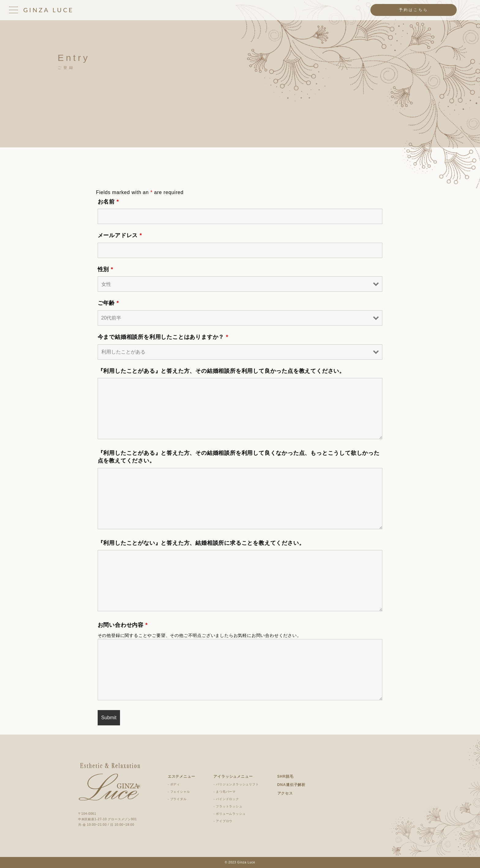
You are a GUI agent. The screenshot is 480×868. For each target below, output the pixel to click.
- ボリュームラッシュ (229, 814)
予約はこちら (414, 10)
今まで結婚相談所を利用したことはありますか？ (163, 337)
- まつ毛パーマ (225, 792)
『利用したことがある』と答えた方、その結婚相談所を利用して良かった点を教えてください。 (221, 371)
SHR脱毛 (285, 776)
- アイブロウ (223, 821)
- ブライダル (177, 799)
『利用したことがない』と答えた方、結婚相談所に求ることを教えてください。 (201, 543)
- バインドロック (226, 799)
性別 (105, 269)
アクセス (285, 793)
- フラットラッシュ (228, 806)
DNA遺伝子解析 (291, 785)
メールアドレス (120, 235)
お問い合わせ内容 (123, 625)
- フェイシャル (179, 792)
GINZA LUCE (49, 10)
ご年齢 (108, 303)
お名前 (108, 202)
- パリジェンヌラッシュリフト (236, 784)
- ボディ (174, 784)
